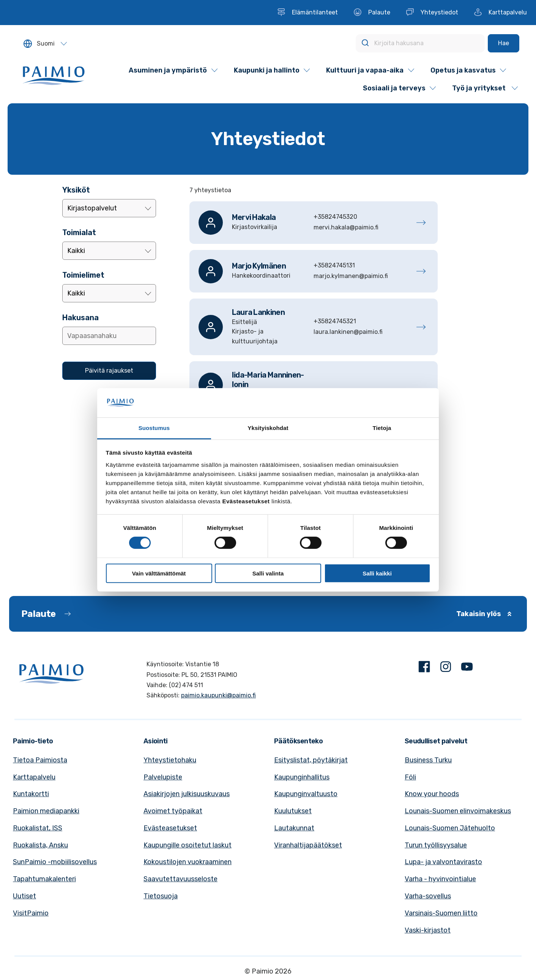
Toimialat (79, 232)
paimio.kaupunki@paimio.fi (218, 695)
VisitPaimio (31, 913)
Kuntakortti (31, 794)
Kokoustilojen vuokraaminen (188, 862)
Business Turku (428, 760)
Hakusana (80, 318)
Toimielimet (83, 275)
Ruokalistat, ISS (38, 828)
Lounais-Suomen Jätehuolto (450, 828)
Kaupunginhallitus (302, 777)
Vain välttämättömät (159, 573)
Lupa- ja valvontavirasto (443, 862)
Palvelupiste (163, 777)
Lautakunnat (294, 828)
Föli (410, 777)
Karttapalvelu (34, 777)
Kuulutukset (293, 811)
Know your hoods (432, 794)
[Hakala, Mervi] (314, 223)
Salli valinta (268, 573)
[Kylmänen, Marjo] (314, 271)
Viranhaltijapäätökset (308, 845)
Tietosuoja (161, 896)
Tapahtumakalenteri (44, 879)
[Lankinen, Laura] (314, 327)
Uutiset (24, 896)
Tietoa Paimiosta (40, 760)
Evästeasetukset (170, 828)
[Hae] (504, 43)
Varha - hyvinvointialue (440, 879)
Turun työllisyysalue (436, 845)
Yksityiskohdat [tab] (268, 428)
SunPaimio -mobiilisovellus (55, 862)
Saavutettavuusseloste (181, 879)
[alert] (314, 190)
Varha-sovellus (428, 896)
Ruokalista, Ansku (40, 845)
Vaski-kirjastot (428, 930)
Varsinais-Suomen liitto (441, 913)
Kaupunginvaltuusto (306, 794)
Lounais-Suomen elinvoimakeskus (458, 811)
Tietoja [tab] (382, 428)
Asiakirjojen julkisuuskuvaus (187, 794)
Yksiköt (76, 190)
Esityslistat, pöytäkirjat (311, 760)
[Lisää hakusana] (109, 336)
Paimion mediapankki (46, 811)
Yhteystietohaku (170, 760)
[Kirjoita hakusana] (420, 43)
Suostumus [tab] (154, 428)
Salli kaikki (377, 573)
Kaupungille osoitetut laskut (188, 845)
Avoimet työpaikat (173, 811)
